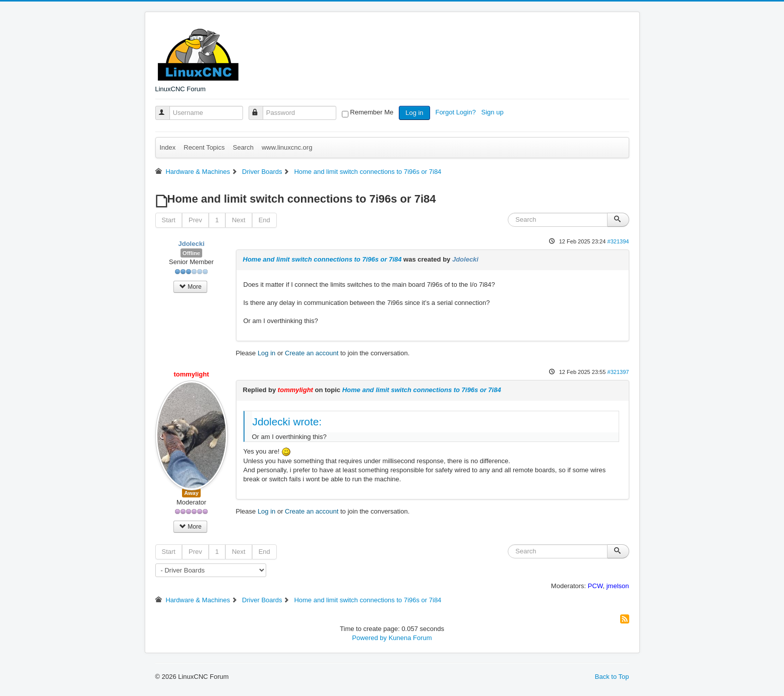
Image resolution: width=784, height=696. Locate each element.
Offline (191, 253)
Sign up (494, 112)
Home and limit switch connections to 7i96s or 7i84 (322, 259)
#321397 (618, 372)
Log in (414, 113)
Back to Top (612, 677)
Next (239, 220)
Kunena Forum (410, 638)
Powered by (369, 638)
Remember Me (372, 112)
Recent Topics (204, 147)
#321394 (618, 241)
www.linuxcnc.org (287, 147)
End (264, 220)
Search (243, 147)
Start (169, 220)
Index (168, 147)
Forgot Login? (456, 112)
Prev (195, 220)
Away (191, 493)
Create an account (312, 353)
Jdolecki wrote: (287, 422)
